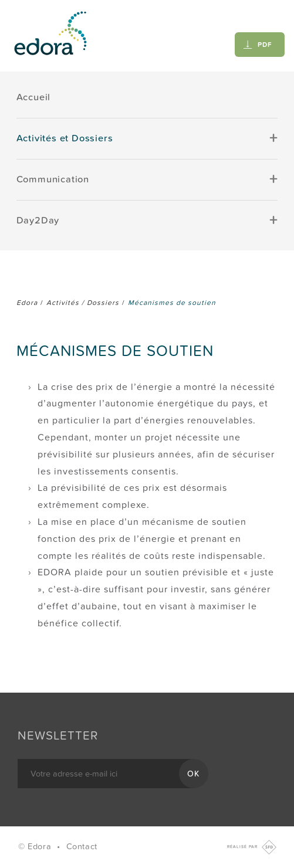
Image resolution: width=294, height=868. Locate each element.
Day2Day (38, 221)
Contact (82, 847)
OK (194, 774)
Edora (27, 303)
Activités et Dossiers (65, 138)
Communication (53, 179)
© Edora (36, 847)
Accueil (34, 97)
